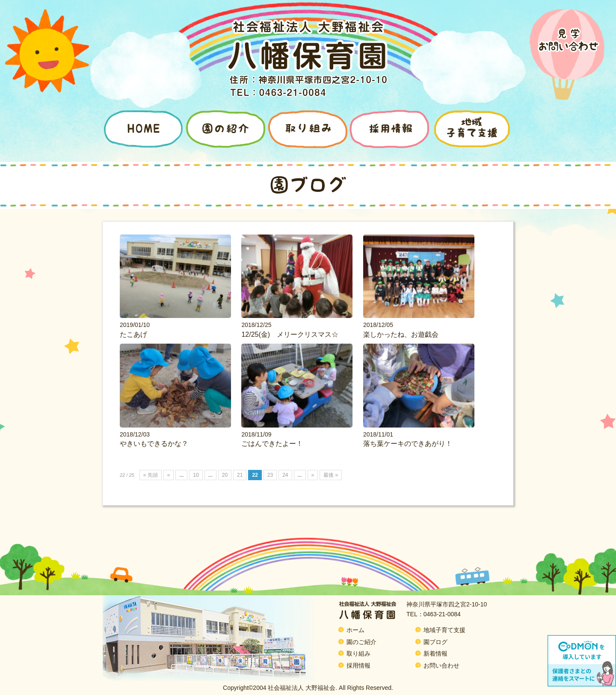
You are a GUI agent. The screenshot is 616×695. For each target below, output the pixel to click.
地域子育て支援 (444, 630)
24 (285, 475)
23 (270, 475)
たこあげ (133, 334)
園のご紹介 (361, 642)
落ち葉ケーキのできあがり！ (408, 444)
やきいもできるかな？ (154, 444)
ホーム (355, 630)
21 (240, 475)
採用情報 (358, 665)
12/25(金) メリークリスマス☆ (290, 334)
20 (225, 475)
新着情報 (435, 653)
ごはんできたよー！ (272, 444)
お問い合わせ (441, 665)
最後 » (331, 475)
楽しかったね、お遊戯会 (401, 334)
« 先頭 (151, 475)
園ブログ (435, 642)
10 (196, 475)
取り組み (358, 653)
